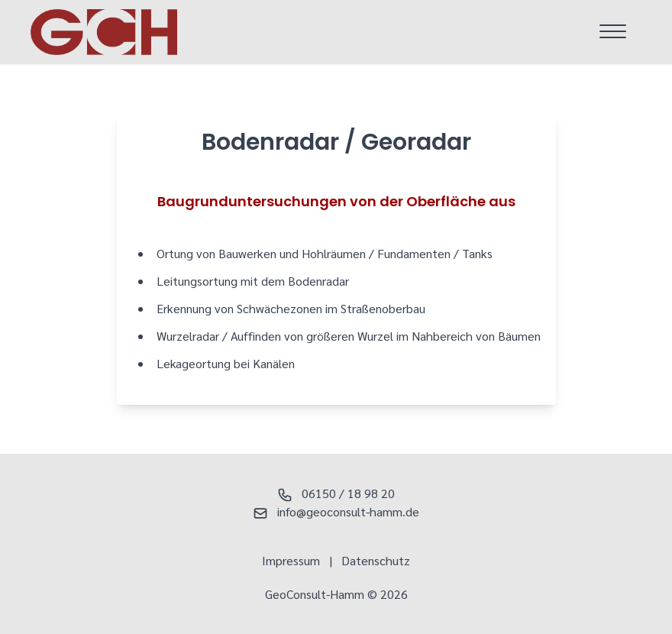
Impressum (291, 560)
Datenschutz (376, 560)
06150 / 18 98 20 (336, 493)
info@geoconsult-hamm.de (336, 511)
